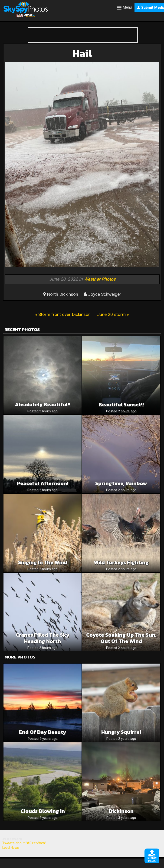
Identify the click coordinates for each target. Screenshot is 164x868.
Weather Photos (100, 279)
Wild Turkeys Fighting (121, 562)
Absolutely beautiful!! (43, 405)
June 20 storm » (113, 314)
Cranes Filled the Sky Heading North (43, 638)
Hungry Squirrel (121, 732)
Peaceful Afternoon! (43, 483)
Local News (11, 848)
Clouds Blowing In (43, 811)
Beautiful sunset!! (121, 405)
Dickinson (121, 811)
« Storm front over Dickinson (63, 314)
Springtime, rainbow (121, 483)
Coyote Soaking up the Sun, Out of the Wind (121, 638)
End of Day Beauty (43, 732)
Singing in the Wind (43, 562)
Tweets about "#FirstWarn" (24, 843)
